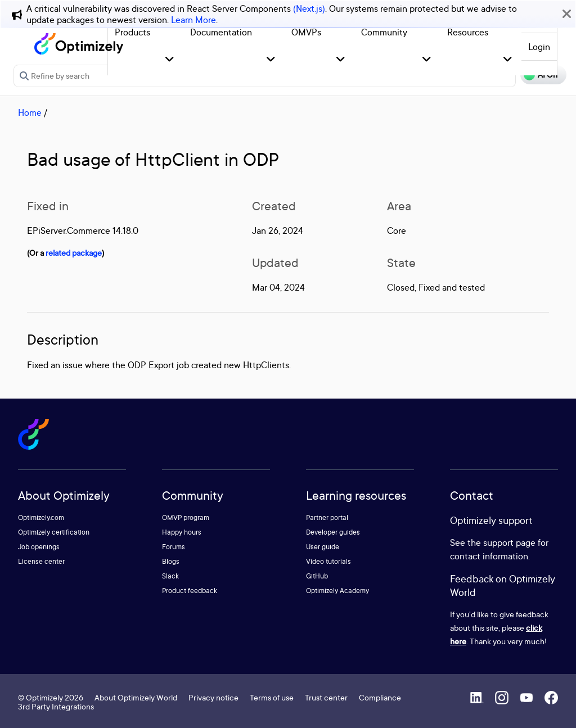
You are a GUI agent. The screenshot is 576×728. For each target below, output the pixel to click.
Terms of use (272, 697)
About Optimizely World (136, 697)
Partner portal (327, 517)
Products (132, 32)
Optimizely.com (41, 517)
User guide (323, 547)
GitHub (317, 576)
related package (74, 253)
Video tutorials (328, 561)
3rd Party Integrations (56, 706)
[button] (170, 60)
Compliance (380, 697)
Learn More (193, 20)
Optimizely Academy (337, 591)
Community (384, 32)
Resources (468, 32)
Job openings (39, 547)
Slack (170, 576)
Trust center (326, 697)
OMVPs (306, 32)
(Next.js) (309, 8)
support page (509, 542)
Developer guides (333, 532)
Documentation (221, 32)
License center (41, 561)
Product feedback (190, 591)
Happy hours (182, 532)
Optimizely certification (54, 532)
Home (30, 112)
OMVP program (186, 517)
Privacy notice (213, 697)
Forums (174, 547)
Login (539, 47)
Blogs (171, 561)
